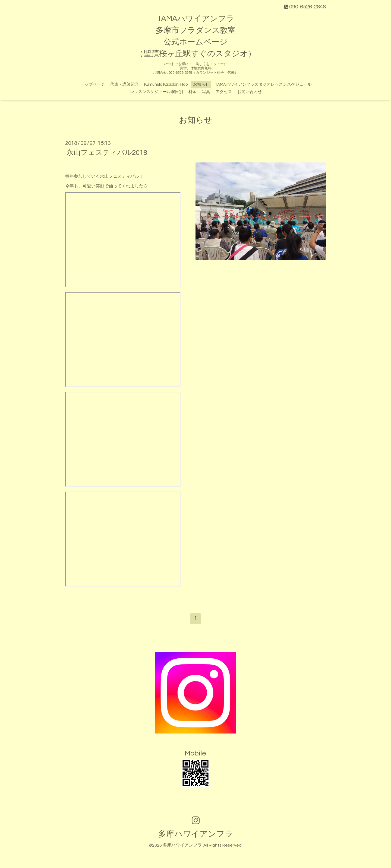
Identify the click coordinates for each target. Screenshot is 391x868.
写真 (206, 92)
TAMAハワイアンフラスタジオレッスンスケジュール (263, 84)
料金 (193, 92)
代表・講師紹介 (124, 84)
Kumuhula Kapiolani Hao (166, 84)
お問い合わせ (250, 92)
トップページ (93, 84)
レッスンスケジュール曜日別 (157, 92)
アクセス (224, 92)
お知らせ (201, 84)
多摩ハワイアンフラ (196, 834)
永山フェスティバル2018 (107, 153)
